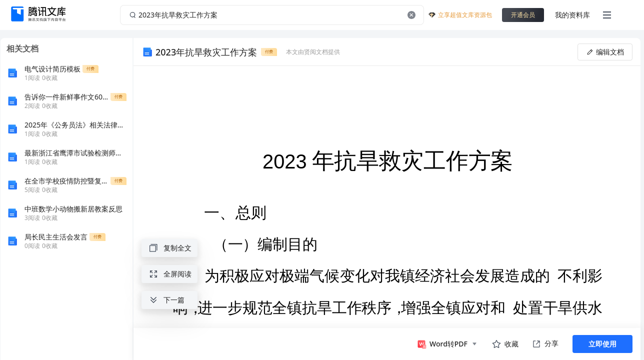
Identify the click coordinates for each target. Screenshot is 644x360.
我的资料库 (572, 15)
